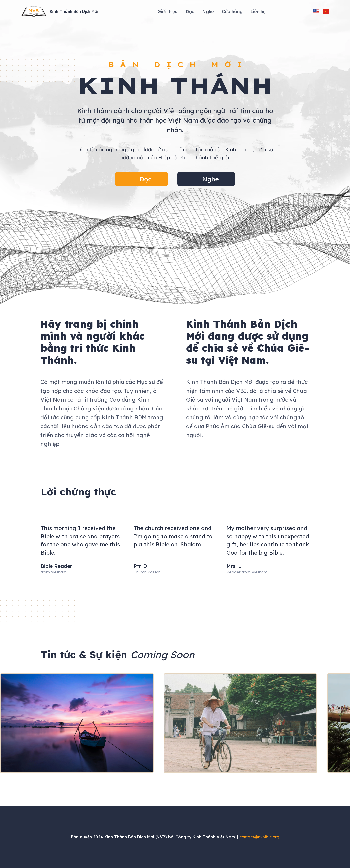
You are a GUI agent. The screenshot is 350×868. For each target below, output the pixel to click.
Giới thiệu (168, 11)
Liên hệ (258, 11)
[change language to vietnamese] (326, 11)
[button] (141, 179)
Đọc (190, 11)
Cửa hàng (232, 11)
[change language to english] (316, 11)
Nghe (208, 11)
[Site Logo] (60, 11)
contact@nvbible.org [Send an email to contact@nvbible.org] (259, 837)
